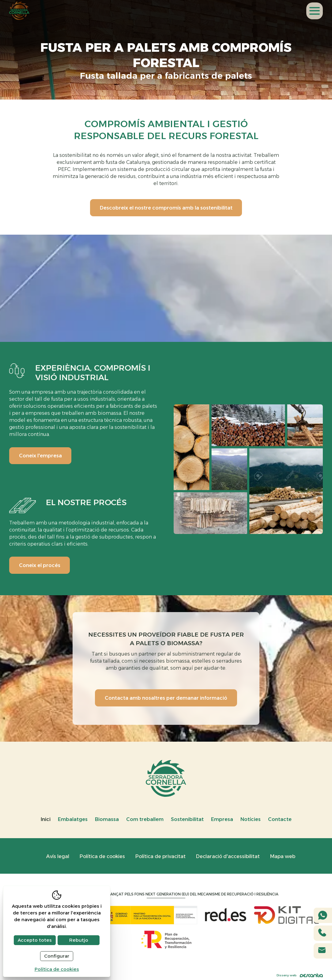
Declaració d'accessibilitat (228, 858)
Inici (46, 821)
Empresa (222, 821)
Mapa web (283, 858)
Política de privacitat (160, 858)
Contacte (280, 821)
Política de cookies (102, 858)
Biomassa (107, 821)
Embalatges (73, 821)
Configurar (57, 956)
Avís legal (58, 858)
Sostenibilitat (187, 821)
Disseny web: (300, 976)
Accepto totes (35, 940)
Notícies (251, 821)
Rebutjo (79, 940)
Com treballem (145, 821)
